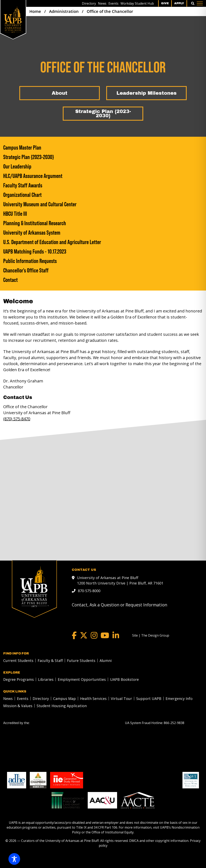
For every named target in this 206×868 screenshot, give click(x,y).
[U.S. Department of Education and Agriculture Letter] (103, 242)
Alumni (106, 661)
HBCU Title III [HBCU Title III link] (15, 214)
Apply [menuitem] (179, 3)
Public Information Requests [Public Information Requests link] (30, 261)
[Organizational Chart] (103, 195)
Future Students (81, 661)
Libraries (46, 679)
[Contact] (103, 280)
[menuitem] (89, 3)
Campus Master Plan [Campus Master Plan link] (22, 147)
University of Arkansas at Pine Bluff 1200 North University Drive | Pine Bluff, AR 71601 (120, 580)
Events (113, 3)
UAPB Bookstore (124, 679)
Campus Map (64, 699)
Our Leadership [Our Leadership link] (17, 166)
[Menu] (200, 3)
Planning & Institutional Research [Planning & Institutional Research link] (35, 223)
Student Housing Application (62, 706)
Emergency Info (179, 699)
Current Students (18, 661)
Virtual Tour (121, 699)
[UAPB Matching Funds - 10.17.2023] (103, 251)
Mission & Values (18, 706)
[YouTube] (105, 635)
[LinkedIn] (116, 635)
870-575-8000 (89, 591)
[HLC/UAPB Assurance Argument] (103, 176)
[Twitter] (84, 635)
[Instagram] (94, 635)
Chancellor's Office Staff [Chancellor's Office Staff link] (26, 270)
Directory (89, 3)
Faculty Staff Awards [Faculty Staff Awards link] (23, 185)
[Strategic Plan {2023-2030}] (103, 114)
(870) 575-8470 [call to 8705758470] (17, 419)
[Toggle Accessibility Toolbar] (14, 859)
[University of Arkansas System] (103, 233)
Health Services (93, 699)
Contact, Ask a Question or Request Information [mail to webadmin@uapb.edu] (119, 605)
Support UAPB (149, 699)
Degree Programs (19, 679)
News (102, 3)
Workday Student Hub (137, 3)
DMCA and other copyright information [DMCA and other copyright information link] (159, 841)
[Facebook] (74, 635)
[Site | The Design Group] (151, 635)
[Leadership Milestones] (146, 93)
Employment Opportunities (82, 679)
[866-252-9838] (174, 723)
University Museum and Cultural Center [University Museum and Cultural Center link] (40, 204)
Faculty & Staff (50, 661)
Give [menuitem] (165, 3)
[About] (60, 93)
